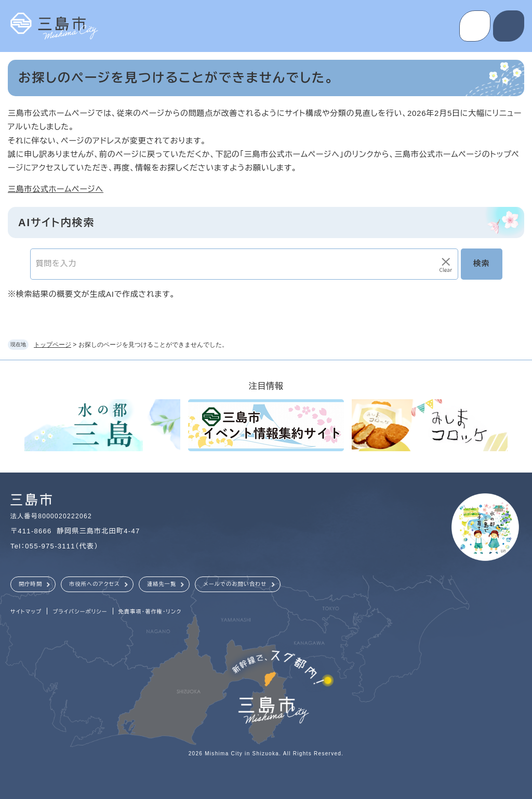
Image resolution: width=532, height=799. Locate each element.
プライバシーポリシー (80, 612)
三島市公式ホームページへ (56, 189)
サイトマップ (26, 612)
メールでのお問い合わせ (235, 584)
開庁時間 (30, 584)
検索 (482, 263)
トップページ (52, 345)
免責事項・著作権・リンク (150, 612)
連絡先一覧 (162, 584)
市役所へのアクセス (95, 584)
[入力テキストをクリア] (446, 264)
